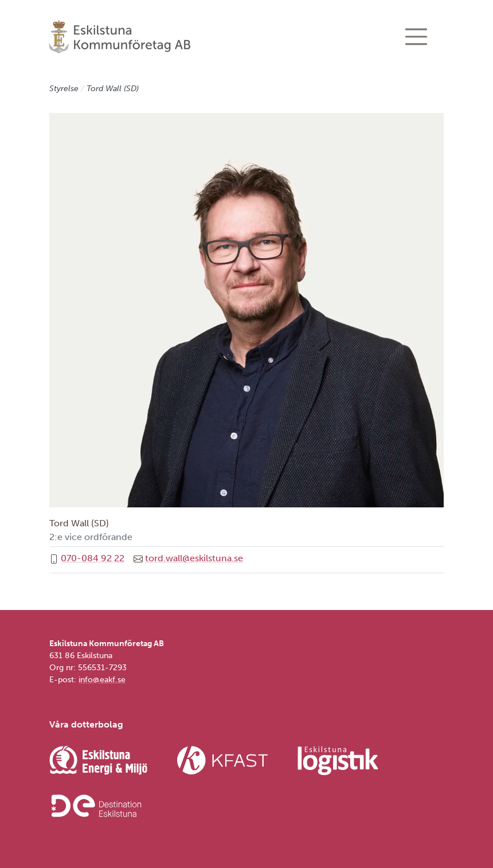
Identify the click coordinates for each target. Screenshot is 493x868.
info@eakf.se (102, 680)
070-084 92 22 (93, 558)
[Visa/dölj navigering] (416, 37)
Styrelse (64, 89)
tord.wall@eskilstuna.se (194, 558)
